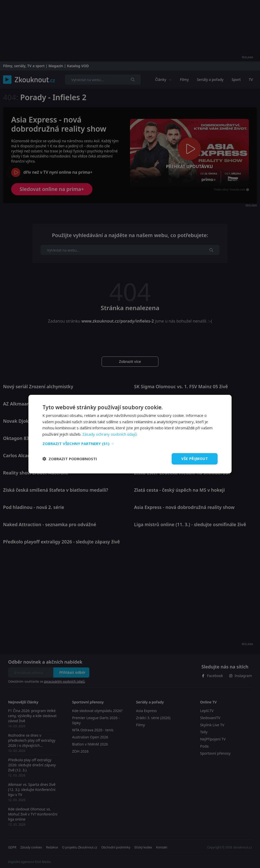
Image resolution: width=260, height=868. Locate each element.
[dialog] (130, 434)
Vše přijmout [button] (195, 459)
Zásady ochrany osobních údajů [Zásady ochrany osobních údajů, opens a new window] (110, 434)
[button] (130, 444)
